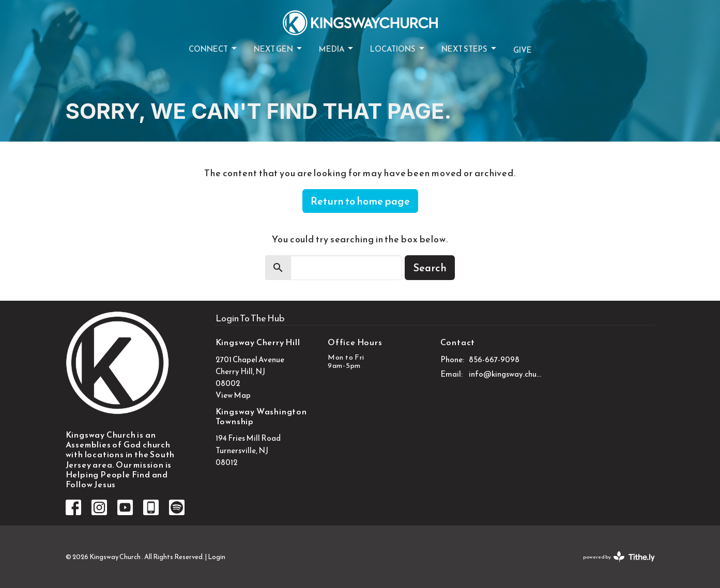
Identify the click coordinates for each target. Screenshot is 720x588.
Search (430, 268)
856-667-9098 (494, 359)
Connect (213, 49)
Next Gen (279, 49)
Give (523, 50)
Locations (398, 49)
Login (217, 557)
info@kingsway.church (506, 374)
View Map (233, 395)
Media (337, 49)
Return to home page (360, 201)
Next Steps (470, 49)
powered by (619, 557)
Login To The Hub (250, 318)
